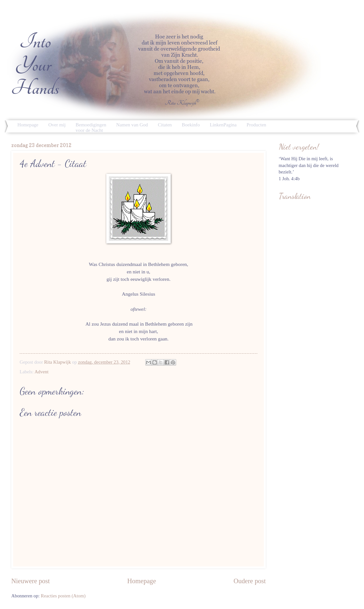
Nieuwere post (31, 581)
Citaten (165, 125)
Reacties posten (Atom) (63, 596)
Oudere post (250, 581)
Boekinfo (191, 125)
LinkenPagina (223, 125)
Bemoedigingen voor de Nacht (91, 128)
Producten (257, 125)
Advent (41, 372)
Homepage (28, 125)
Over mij (57, 125)
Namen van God (132, 125)
